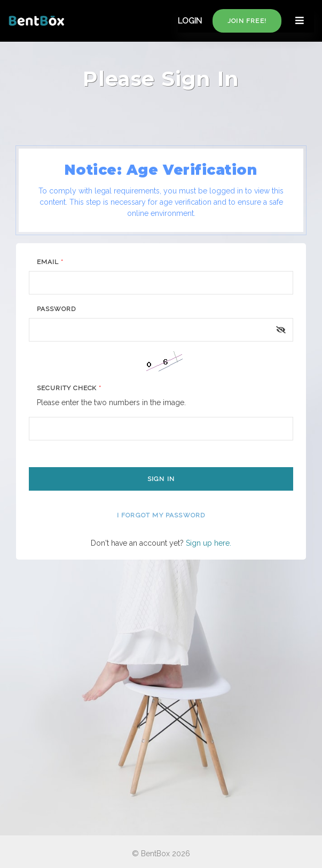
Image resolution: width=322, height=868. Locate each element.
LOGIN (190, 21)
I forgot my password (161, 515)
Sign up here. (209, 543)
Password (56, 309)
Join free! (247, 21)
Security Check (69, 388)
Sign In (161, 479)
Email (50, 262)
